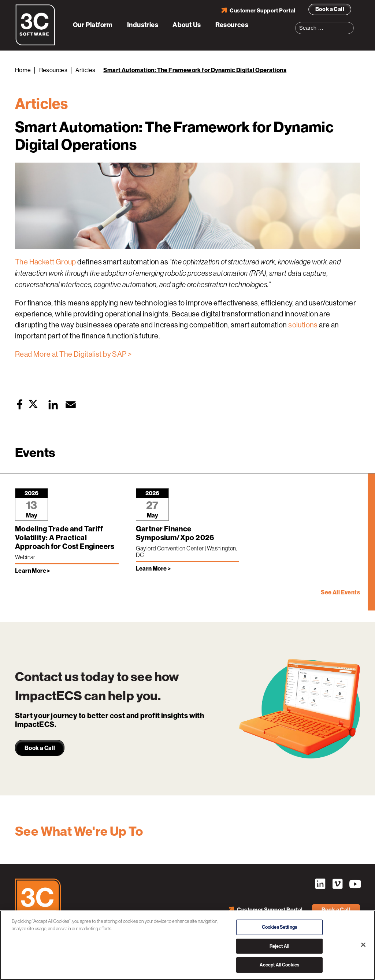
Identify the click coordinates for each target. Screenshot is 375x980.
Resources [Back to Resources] (53, 70)
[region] (187, 945)
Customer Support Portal (262, 11)
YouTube (354, 884)
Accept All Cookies (279, 965)
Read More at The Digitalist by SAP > (73, 354)
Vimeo (337, 884)
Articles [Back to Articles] (85, 70)
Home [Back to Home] (23, 70)
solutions (303, 325)
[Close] (363, 945)
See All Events (340, 592)
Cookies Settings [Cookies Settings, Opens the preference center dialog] (279, 927)
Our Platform (93, 25)
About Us (187, 25)
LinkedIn (320, 884)
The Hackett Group (46, 262)
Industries (143, 25)
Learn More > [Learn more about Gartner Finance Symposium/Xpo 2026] (153, 569)
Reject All (279, 946)
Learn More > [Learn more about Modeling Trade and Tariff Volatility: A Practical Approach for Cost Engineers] (33, 571)
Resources (232, 25)
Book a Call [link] (40, 748)
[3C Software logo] (35, 44)
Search (350, 23)
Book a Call (330, 9)
